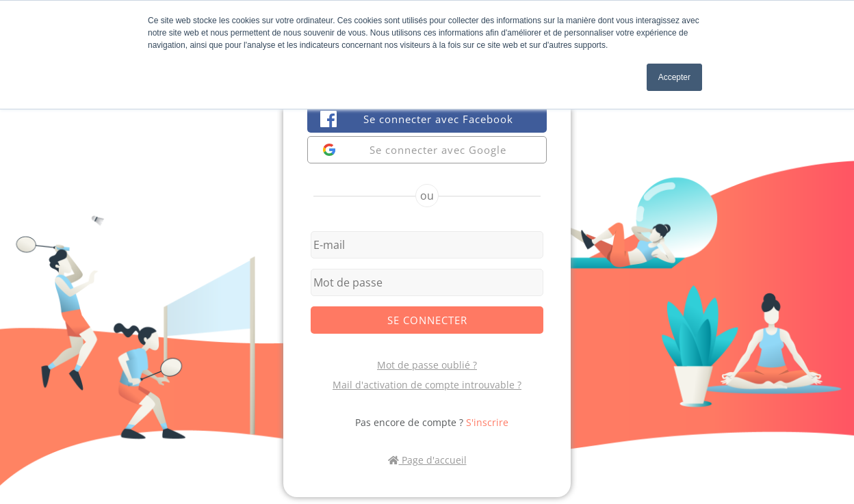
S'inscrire (487, 422)
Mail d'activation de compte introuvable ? (427, 385)
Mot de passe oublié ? (427, 365)
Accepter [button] (674, 77)
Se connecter (427, 320)
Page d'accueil (427, 460)
